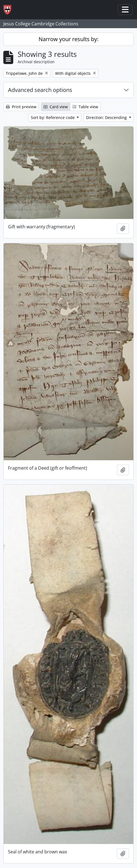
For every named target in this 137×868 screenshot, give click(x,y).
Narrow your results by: (68, 39)
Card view (56, 107)
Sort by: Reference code (53, 117)
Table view (85, 107)
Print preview (21, 107)
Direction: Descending (107, 117)
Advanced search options (40, 90)
